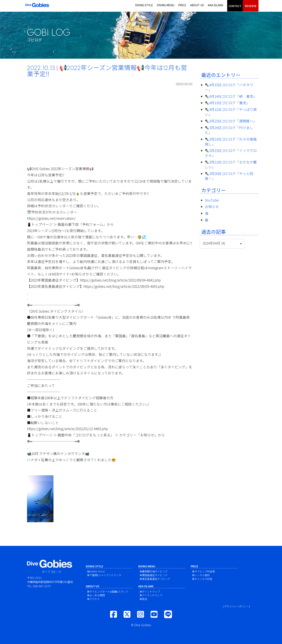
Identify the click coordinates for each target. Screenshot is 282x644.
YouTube (212, 200)
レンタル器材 (202, 575)
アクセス (94, 599)
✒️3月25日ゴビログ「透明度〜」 (231, 121)
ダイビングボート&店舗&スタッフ (109, 592)
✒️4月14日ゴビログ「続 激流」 (231, 96)
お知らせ (212, 207)
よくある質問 (97, 595)
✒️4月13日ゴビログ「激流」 (227, 103)
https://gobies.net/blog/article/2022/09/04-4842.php (120, 280)
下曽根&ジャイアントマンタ (105, 575)
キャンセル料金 (203, 579)
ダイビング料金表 (205, 571)
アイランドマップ (152, 595)
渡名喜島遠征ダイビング (156, 579)
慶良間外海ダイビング (155, 571)
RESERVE (251, 6)
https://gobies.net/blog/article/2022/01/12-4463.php (67, 429)
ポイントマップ (151, 592)
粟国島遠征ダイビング (155, 575)
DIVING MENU (166, 5)
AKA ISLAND (216, 5)
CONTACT (235, 6)
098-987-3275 (42, 586)
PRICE (182, 5)
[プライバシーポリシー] (236, 606)
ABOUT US (197, 5)
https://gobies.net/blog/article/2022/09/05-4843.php (124, 286)
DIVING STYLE (144, 5)
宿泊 (145, 599)
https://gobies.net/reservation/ (51, 218)
